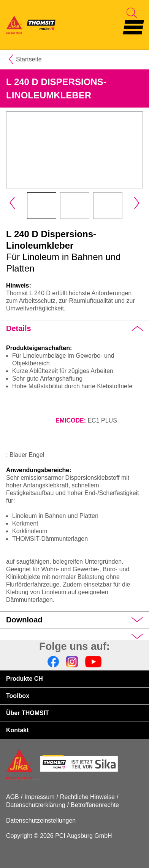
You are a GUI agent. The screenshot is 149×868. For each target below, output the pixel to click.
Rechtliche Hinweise (87, 797)
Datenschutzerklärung (36, 805)
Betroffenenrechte (95, 805)
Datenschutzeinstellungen (41, 821)
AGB (13, 797)
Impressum (39, 797)
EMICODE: (71, 420)
